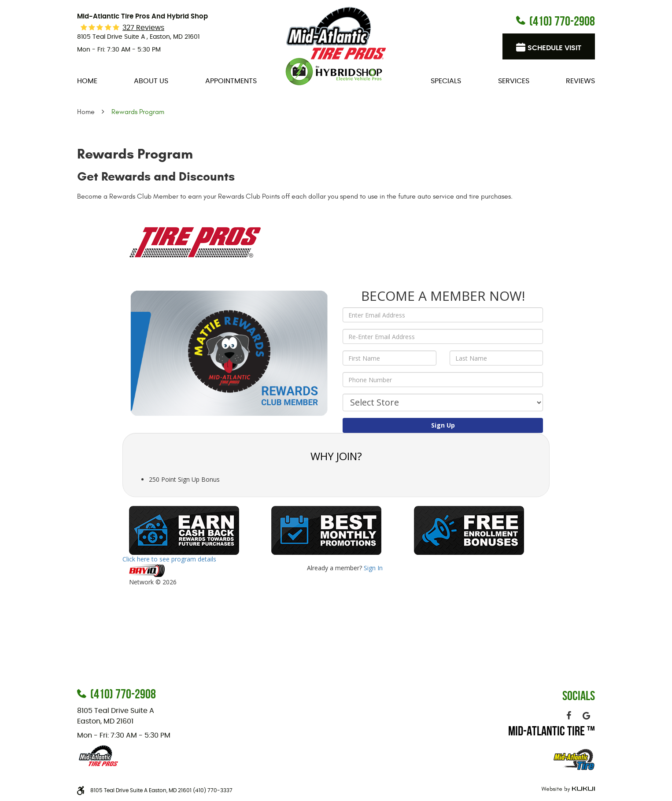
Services (514, 81)
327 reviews (143, 28)
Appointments (231, 81)
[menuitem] (87, 81)
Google (586, 716)
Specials (446, 81)
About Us (151, 81)
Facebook (569, 716)
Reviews (580, 81)
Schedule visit (554, 48)
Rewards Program (138, 112)
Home (87, 81)
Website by (567, 789)
